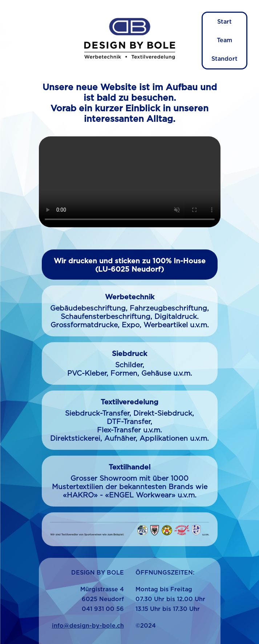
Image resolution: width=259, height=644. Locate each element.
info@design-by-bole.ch (88, 626)
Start (224, 22)
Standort (224, 59)
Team (224, 40)
